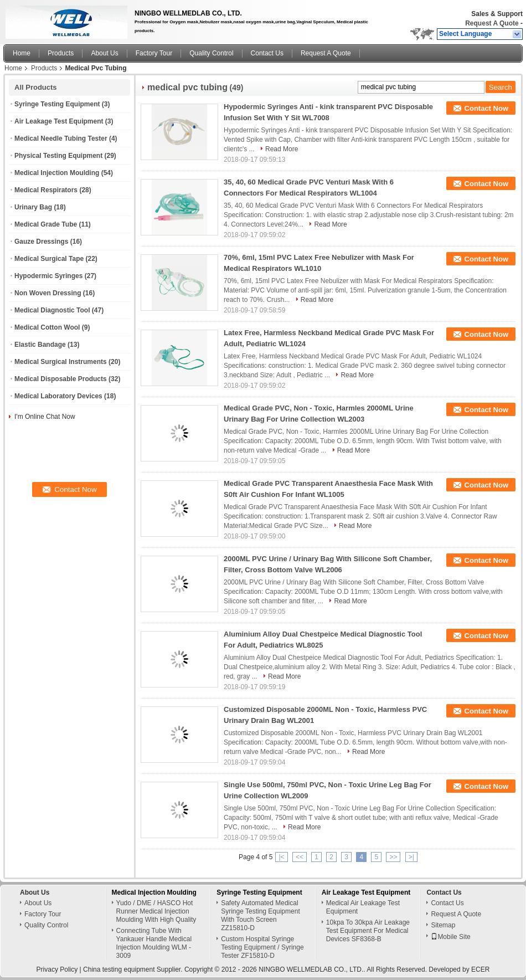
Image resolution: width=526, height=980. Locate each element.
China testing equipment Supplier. (134, 969)
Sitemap (443, 925)
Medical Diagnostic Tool (52, 310)
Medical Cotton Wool (47, 327)
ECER (480, 969)
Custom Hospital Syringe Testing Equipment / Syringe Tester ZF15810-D (262, 947)
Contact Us (267, 53)
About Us (104, 53)
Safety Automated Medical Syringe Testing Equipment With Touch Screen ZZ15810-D (261, 915)
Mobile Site (450, 937)
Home (22, 53)
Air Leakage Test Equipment (59, 121)
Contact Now (486, 108)
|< (281, 857)
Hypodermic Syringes (48, 276)
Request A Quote (492, 23)
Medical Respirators (46, 190)
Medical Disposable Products (61, 379)
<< (300, 857)
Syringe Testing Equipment (57, 104)
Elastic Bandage (40, 345)
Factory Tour (154, 53)
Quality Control (211, 53)
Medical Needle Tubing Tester (61, 138)
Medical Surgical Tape (49, 259)
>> (393, 857)
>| (411, 857)
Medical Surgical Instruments (61, 362)
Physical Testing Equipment (58, 156)
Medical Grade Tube (46, 224)
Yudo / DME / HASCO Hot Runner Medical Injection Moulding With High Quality (156, 911)
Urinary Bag (33, 207)
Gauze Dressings (41, 242)
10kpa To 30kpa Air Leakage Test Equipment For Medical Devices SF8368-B (368, 931)
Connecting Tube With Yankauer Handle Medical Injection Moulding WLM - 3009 (154, 943)
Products (61, 53)
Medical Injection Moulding (57, 173)
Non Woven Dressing (48, 293)
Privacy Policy (57, 969)
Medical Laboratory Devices (58, 396)
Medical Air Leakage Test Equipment (363, 907)
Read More (282, 149)
